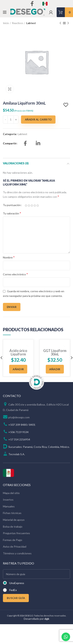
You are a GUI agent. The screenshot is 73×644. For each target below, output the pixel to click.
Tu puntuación (12, 205)
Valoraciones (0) (16, 163)
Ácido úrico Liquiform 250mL (18, 354)
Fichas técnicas (12, 513)
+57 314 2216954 (19, 439)
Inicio (6, 23)
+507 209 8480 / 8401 (22, 425)
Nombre (9, 257)
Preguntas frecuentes (16, 533)
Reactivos (18, 23)
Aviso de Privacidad (15, 546)
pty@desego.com (19, 417)
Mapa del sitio (11, 493)
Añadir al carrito (38, 120)
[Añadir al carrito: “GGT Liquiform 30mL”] (55, 369)
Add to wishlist (66, 105)
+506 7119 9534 (18, 432)
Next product (68, 23)
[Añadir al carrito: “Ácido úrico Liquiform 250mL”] (18, 369)
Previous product (60, 23)
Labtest (31, 23)
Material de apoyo (14, 520)
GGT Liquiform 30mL (55, 352)
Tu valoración (12, 213)
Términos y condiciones (17, 553)
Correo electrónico (15, 274)
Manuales (9, 506)
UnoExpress (17, 583)
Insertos (8, 500)
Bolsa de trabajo (13, 527)
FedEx (13, 590)
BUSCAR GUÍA (16, 598)
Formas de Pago (13, 540)
